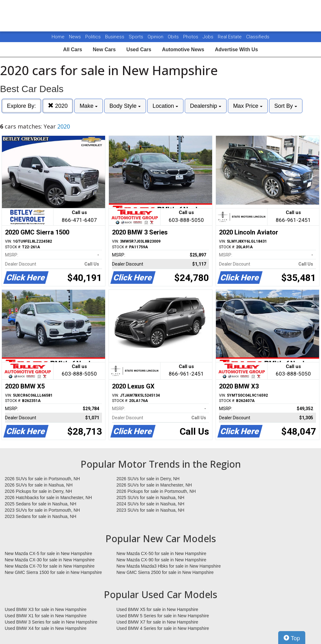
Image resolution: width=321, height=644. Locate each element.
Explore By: (21, 106)
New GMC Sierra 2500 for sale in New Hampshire (165, 572)
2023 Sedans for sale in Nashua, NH (40, 516)
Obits (174, 37)
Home (58, 37)
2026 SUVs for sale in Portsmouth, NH (42, 479)
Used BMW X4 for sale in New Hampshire (46, 628)
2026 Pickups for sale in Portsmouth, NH (156, 491)
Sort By (286, 106)
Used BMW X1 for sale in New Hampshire (46, 616)
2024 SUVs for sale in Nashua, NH (150, 504)
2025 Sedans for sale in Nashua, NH (40, 504)
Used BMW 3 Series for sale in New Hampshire (51, 622)
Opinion (156, 37)
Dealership (206, 106)
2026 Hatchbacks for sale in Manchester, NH (48, 498)
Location (165, 106)
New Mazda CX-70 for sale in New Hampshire (50, 566)
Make (89, 106)
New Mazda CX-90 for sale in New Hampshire (161, 560)
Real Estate (230, 37)
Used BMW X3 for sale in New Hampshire (46, 609)
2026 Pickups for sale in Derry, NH (38, 491)
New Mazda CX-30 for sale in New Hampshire (50, 560)
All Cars (72, 50)
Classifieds (258, 37)
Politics (93, 37)
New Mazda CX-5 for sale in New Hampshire (48, 553)
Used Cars (139, 50)
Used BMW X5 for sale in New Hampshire (157, 609)
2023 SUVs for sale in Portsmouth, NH (42, 510)
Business (115, 37)
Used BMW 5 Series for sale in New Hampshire (163, 616)
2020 (58, 106)
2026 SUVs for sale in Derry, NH (148, 479)
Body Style (125, 106)
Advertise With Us (237, 50)
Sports (137, 37)
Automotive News (183, 50)
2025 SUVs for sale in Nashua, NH (150, 498)
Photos (191, 37)
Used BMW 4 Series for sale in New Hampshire (163, 628)
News (75, 37)
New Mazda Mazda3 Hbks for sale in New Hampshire (169, 566)
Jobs (209, 37)
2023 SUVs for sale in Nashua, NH (150, 510)
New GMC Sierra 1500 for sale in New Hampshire (53, 572)
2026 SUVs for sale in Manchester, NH (154, 485)
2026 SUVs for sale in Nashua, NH (39, 485)
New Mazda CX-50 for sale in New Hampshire (161, 553)
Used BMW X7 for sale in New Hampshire (157, 622)
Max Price (248, 106)
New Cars (104, 50)
